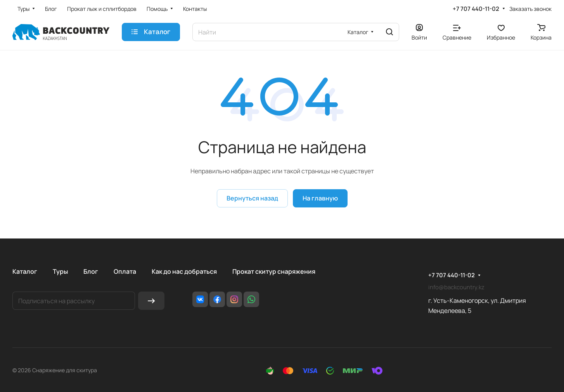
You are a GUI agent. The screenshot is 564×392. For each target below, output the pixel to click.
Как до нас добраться (184, 271)
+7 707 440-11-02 (476, 9)
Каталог (25, 271)
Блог (91, 271)
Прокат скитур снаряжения (274, 271)
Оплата (125, 271)
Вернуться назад (252, 198)
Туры (60, 271)
